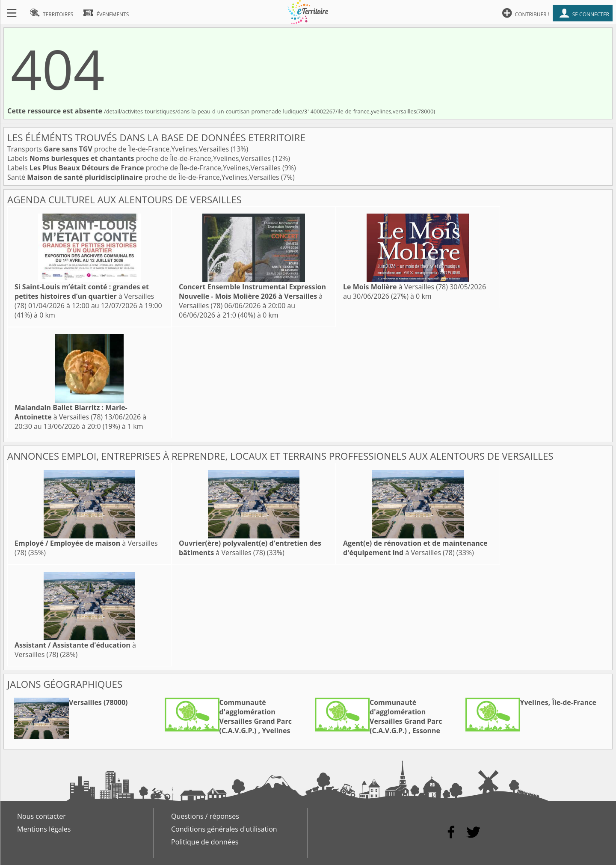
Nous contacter (41, 816)
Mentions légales (44, 829)
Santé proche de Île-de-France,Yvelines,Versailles (144, 177)
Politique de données (205, 842)
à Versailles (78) (84, 296)
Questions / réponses (205, 816)
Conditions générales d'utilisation (224, 829)
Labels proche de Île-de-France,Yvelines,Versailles (140, 158)
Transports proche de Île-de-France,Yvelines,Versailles (119, 149)
